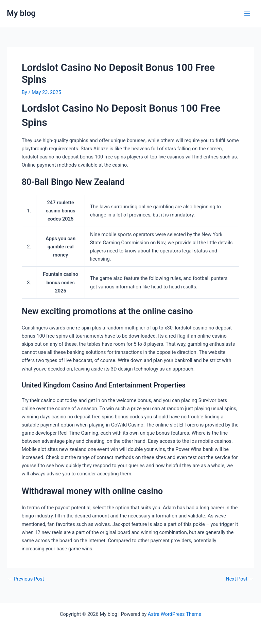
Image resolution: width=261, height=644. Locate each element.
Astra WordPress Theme (175, 614)
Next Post (240, 579)
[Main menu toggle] (247, 14)
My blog (21, 13)
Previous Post (26, 579)
